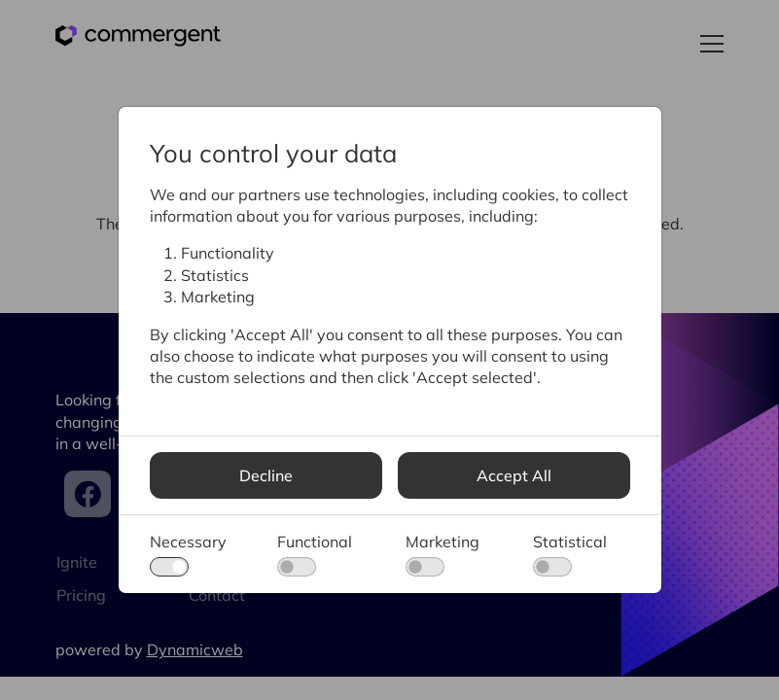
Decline (266, 475)
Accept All (514, 475)
